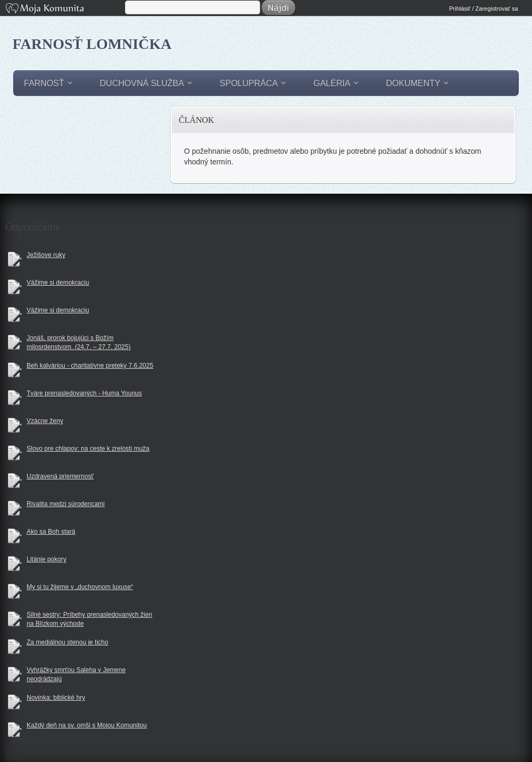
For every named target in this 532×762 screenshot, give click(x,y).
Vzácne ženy (45, 421)
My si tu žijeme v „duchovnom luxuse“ (80, 587)
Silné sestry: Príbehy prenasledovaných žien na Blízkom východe (89, 619)
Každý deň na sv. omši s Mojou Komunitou (87, 725)
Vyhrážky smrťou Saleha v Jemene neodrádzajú (76, 674)
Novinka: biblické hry (56, 698)
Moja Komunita (64, 9)
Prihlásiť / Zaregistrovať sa (483, 9)
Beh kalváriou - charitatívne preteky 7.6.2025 (90, 366)
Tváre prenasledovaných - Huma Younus (84, 393)
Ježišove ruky (46, 255)
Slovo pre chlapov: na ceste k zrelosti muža (88, 449)
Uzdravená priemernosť (60, 476)
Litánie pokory (47, 559)
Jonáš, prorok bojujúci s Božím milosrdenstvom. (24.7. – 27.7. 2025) (78, 342)
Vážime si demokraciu (58, 283)
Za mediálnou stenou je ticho (67, 642)
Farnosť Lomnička (92, 44)
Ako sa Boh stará (51, 532)
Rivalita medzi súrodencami (66, 504)
